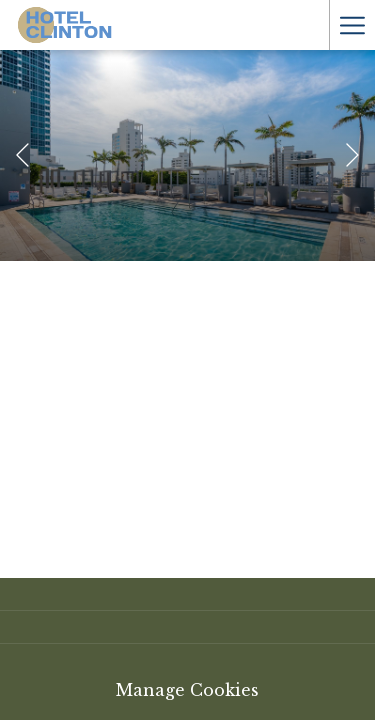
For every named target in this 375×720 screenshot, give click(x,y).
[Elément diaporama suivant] (352, 155)
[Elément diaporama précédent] (22, 155)
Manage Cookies (187, 690)
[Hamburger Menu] (352, 25)
